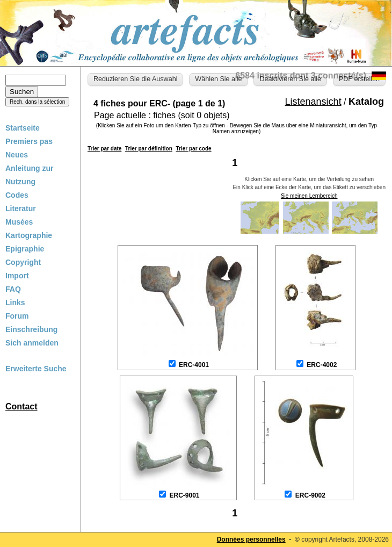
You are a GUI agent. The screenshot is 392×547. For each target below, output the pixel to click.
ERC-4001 (194, 365)
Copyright (23, 262)
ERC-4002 (322, 365)
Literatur (21, 208)
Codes (17, 195)
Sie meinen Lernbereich (309, 196)
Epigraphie (25, 249)
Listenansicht (313, 102)
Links (15, 303)
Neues (17, 155)
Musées (19, 222)
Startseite (23, 128)
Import (17, 276)
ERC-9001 (184, 495)
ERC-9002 (310, 495)
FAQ (13, 289)
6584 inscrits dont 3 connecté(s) (301, 75)
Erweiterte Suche (36, 369)
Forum (17, 316)
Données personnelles (251, 539)
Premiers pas (29, 141)
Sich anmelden (32, 343)
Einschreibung (31, 329)
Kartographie (29, 235)
